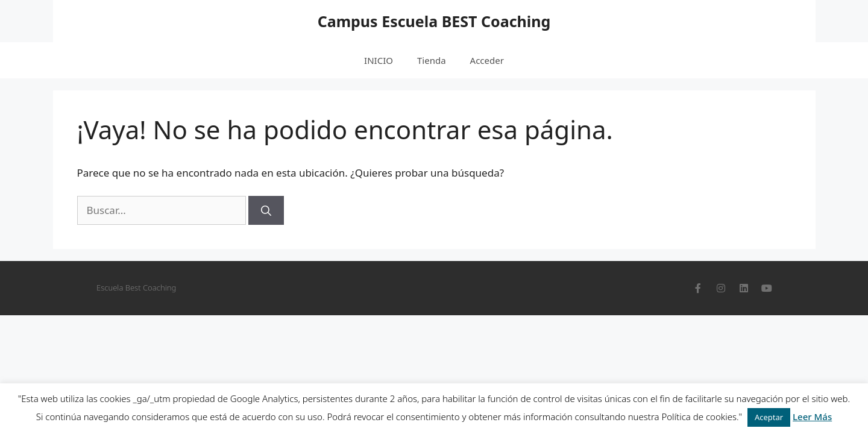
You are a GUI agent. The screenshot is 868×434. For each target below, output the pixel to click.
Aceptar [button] (769, 417)
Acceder (487, 60)
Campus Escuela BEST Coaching (434, 21)
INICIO (379, 60)
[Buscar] (266, 210)
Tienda (432, 60)
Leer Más (812, 417)
